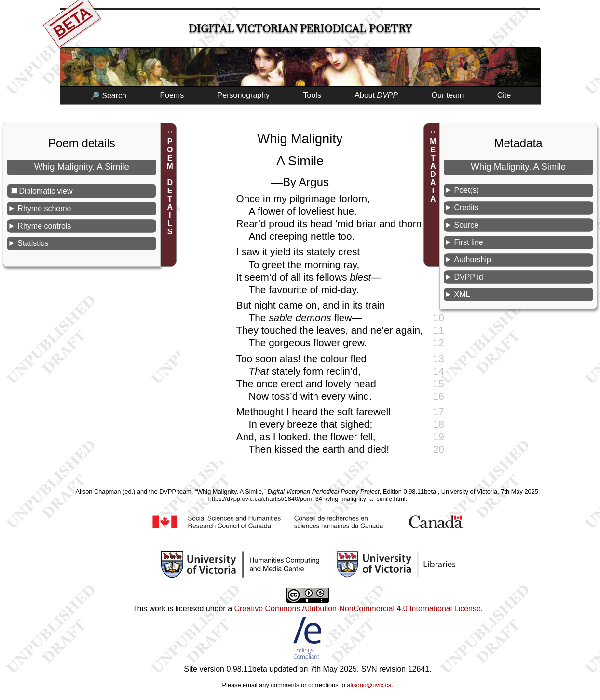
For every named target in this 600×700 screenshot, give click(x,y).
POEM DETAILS (170, 187)
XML (462, 294)
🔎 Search (108, 96)
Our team (448, 95)
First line (468, 242)
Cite (504, 95)
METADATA (433, 170)
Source (466, 225)
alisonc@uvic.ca (369, 685)
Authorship (472, 260)
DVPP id (468, 277)
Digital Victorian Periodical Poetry (300, 29)
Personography (244, 95)
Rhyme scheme (44, 209)
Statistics (33, 243)
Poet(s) (466, 190)
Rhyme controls (44, 226)
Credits (466, 208)
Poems (172, 95)
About (376, 95)
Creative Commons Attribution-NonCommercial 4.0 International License (357, 609)
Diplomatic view (46, 191)
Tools (312, 95)
